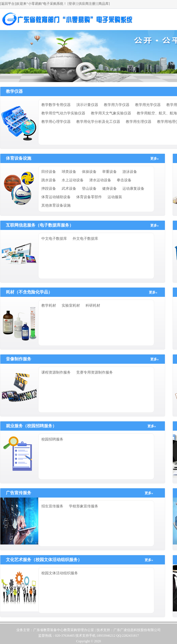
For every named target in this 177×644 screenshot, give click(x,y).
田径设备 (49, 172)
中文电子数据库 (54, 239)
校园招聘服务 (52, 439)
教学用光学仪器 (148, 105)
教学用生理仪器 (139, 122)
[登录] (72, 4)
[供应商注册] (87, 4)
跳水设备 (49, 180)
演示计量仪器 (87, 105)
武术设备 (69, 188)
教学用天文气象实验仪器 (111, 113)
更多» (154, 159)
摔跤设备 (49, 188)
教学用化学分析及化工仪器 (98, 122)
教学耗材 (49, 305)
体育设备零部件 (89, 197)
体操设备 (89, 172)
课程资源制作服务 (56, 372)
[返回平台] (8, 4)
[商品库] (104, 4)
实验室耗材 (71, 305)
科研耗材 (93, 305)
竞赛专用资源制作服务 (95, 372)
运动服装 (115, 197)
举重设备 (109, 172)
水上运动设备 (73, 180)
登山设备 (89, 188)
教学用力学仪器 (117, 105)
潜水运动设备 (100, 180)
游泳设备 (130, 172)
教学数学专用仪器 (56, 105)
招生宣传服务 (52, 506)
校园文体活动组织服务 (60, 573)
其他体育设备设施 (56, 205)
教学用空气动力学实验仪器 (63, 113)
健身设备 (109, 188)
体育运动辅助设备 (56, 197)
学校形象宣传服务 (84, 506)
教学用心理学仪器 (56, 122)
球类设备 (69, 172)
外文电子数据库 (85, 239)
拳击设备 (124, 180)
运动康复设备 (133, 188)
